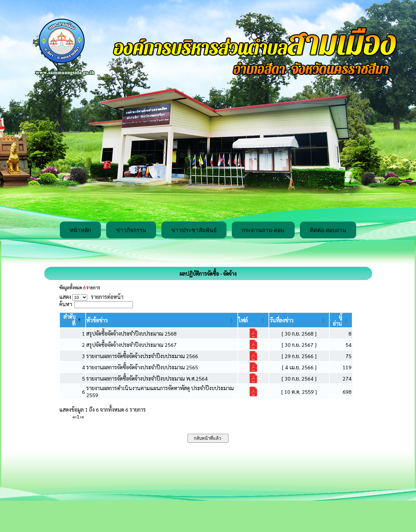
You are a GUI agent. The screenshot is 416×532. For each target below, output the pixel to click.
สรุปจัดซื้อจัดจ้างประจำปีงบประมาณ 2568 (131, 333)
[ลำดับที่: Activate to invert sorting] (73, 320)
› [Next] (81, 416)
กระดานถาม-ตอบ (263, 230)
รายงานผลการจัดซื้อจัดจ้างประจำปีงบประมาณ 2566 (142, 356)
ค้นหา (66, 304)
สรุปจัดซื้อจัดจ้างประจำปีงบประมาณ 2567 (131, 345)
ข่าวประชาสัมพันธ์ (194, 230)
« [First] (74, 416)
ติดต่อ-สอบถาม (328, 230)
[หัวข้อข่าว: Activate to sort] (162, 320)
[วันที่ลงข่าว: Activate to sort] (299, 320)
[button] (97, 320)
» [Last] (83, 416)
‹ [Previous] (76, 416)
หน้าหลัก (80, 230)
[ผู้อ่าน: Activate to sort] (341, 320)
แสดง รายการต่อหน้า (91, 297)
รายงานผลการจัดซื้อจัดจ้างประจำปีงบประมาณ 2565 (142, 367)
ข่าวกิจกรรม (131, 230)
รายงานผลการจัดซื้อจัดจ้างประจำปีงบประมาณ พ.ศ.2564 (147, 378)
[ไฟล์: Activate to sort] (253, 320)
